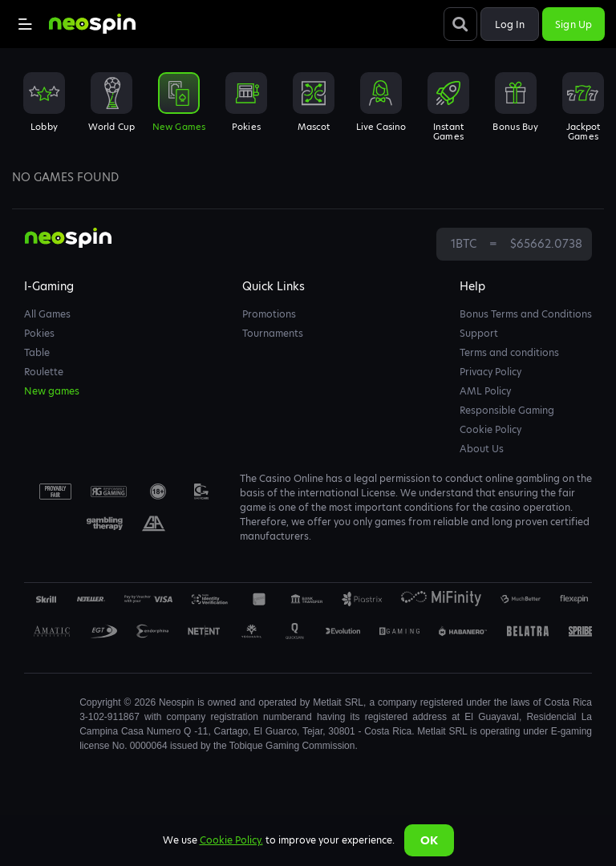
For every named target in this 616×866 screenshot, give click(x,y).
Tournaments (273, 333)
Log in (510, 24)
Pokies (39, 333)
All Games (47, 314)
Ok (429, 840)
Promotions (269, 314)
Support (479, 333)
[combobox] (308, 111)
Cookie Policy (490, 429)
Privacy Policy (490, 372)
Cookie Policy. (231, 840)
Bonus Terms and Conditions (526, 314)
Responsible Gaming (507, 410)
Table (37, 352)
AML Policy (485, 391)
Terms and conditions (509, 352)
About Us (482, 449)
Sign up (573, 24)
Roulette (44, 372)
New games (52, 391)
